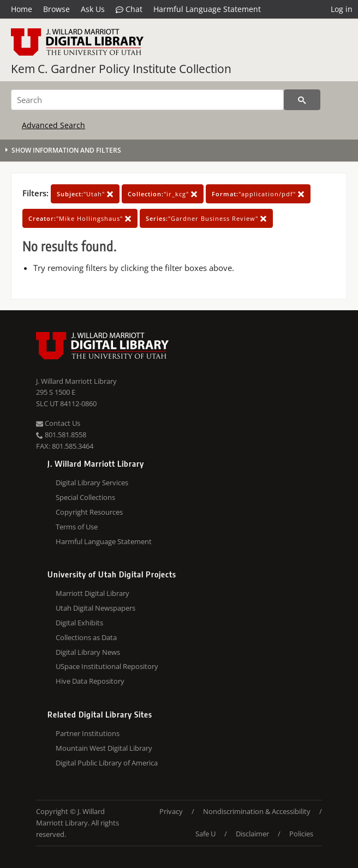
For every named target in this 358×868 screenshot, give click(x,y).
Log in (342, 9)
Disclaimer (252, 834)
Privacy (171, 811)
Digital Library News (88, 652)
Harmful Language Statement (207, 9)
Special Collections (85, 497)
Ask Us (93, 9)
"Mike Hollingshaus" (80, 218)
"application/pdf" (258, 194)
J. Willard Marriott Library (76, 381)
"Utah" (85, 194)
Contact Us (58, 423)
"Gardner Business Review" (206, 218)
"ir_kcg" (163, 194)
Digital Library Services (92, 483)
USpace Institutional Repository (107, 666)
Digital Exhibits (79, 623)
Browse (56, 9)
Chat (129, 9)
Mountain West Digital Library (104, 748)
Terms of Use (77, 527)
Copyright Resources (89, 512)
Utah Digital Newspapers (96, 608)
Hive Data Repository (90, 681)
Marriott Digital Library (93, 593)
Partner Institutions (88, 733)
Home (22, 9)
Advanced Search (53, 125)
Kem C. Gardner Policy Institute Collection (121, 69)
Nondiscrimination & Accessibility (257, 811)
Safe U (205, 834)
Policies (301, 834)
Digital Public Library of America (107, 763)
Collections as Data (86, 637)
